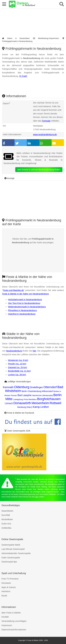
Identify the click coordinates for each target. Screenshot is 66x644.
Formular (46, 121)
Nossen (14, 395)
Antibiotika (6, 528)
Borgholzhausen (49, 399)
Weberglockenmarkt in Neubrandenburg (27, 307)
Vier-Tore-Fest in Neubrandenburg (24, 303)
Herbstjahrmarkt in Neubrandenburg (25, 300)
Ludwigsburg (18, 399)
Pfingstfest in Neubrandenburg (22, 310)
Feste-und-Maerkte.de (13, 290)
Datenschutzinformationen (14, 630)
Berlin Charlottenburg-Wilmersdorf (37, 391)
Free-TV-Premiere (10, 579)
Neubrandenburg (14, 351)
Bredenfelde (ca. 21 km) (19, 371)
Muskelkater (7, 519)
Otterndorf (50, 387)
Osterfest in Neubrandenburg (22, 314)
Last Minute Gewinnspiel (13, 549)
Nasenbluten (7, 511)
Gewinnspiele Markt (11, 545)
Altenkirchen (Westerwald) (42, 395)
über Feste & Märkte (11, 613)
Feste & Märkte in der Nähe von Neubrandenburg (25, 294)
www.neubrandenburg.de (45, 134)
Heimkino (6, 591)
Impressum (7, 625)
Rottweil (55, 403)
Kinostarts (6, 583)
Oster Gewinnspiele (11, 558)
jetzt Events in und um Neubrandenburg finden (39, 170)
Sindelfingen (36, 387)
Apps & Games (9, 587)
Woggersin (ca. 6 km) (18, 360)
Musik (4, 596)
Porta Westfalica (30, 399)
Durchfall (6, 515)
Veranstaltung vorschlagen (14, 621)
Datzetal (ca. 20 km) (17, 367)
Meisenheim (40, 403)
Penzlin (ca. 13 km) (17, 364)
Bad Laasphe (25, 395)
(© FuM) (23, 76)
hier (34, 351)
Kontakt (5, 617)
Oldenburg (22, 387)
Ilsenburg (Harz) (25, 407)
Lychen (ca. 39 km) (17, 375)
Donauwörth (22, 403)
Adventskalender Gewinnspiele (16, 553)
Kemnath (8, 387)
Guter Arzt (6, 524)
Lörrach (9, 403)
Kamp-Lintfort (41, 407)
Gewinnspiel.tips (9, 562)
